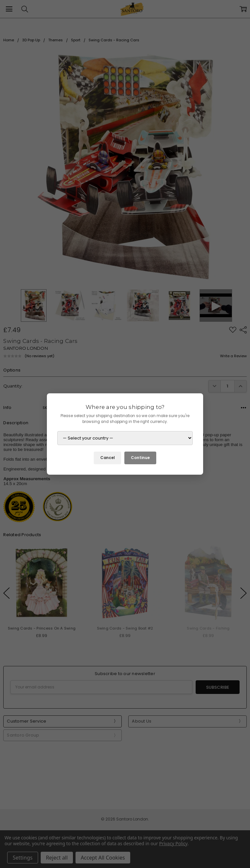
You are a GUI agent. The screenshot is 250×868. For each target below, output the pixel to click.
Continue (140, 458)
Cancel (107, 458)
